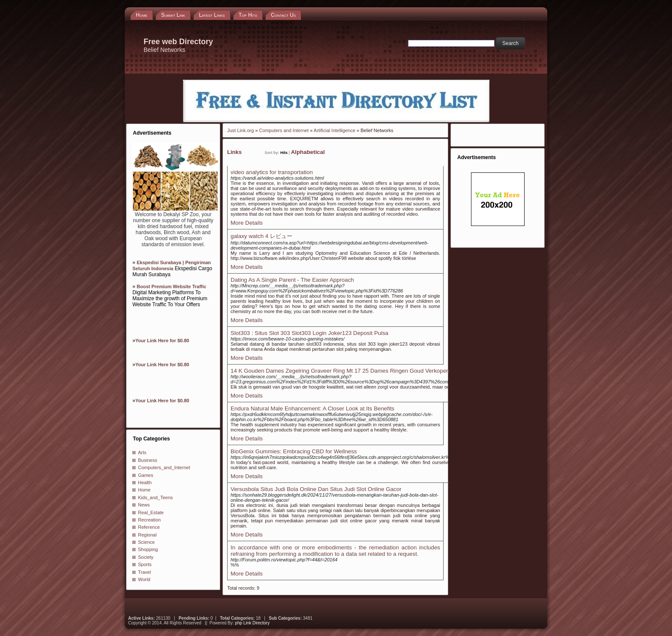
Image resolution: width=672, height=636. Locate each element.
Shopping (148, 549)
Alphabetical (308, 152)
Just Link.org (240, 130)
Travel (144, 572)
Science (146, 542)
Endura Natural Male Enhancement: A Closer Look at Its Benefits (312, 408)
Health (145, 482)
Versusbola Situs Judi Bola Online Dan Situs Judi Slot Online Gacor (316, 489)
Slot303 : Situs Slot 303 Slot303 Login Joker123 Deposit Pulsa (309, 333)
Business (148, 460)
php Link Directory (252, 623)
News (144, 505)
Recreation (149, 520)
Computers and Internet (284, 130)
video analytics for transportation (272, 172)
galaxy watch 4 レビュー (261, 236)
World (144, 579)
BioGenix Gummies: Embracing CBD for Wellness (294, 451)
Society (146, 557)
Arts (142, 452)
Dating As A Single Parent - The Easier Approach (292, 280)
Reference (149, 527)
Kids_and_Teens (155, 497)
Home (144, 490)
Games (145, 475)
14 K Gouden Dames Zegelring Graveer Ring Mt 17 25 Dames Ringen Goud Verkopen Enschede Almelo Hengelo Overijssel (388, 371)
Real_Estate (151, 512)
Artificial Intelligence (334, 130)
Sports (145, 564)
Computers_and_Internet (164, 467)
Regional (147, 535)
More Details (247, 223)
